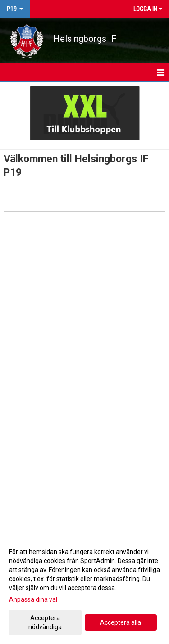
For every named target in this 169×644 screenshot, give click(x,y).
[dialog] (84, 589)
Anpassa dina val (33, 599)
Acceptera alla (121, 622)
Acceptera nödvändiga (45, 622)
